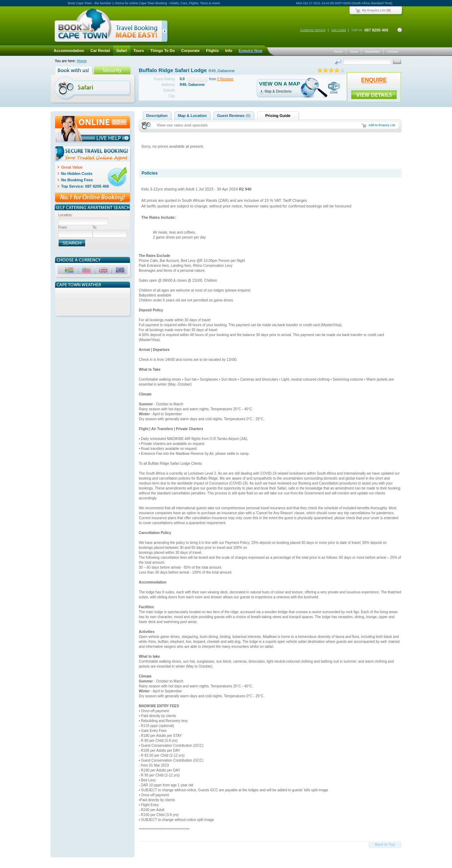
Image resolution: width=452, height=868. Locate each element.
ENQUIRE (374, 80)
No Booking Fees (77, 180)
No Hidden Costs (77, 174)
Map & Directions (278, 91)
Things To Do (163, 51)
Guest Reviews (234, 116)
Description (157, 116)
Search (339, 62)
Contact (392, 52)
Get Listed (338, 30)
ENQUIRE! (374, 95)
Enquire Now (251, 51)
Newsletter (372, 52)
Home (338, 52)
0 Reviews (225, 79)
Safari (122, 51)
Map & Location (192, 116)
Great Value (72, 167)
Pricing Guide (278, 116)
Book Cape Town (108, 26)
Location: (66, 215)
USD (87, 271)
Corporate (191, 51)
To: (95, 227)
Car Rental (100, 51)
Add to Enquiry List (382, 125)
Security (113, 70)
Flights (213, 51)
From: (63, 227)
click (166, 33)
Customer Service (313, 30)
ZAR (70, 271)
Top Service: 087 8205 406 (85, 186)
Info (229, 51)
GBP (104, 271)
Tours (139, 51)
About (354, 52)
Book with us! (74, 70)
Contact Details (400, 30)
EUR (121, 271)
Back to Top (385, 844)
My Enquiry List (374, 10)
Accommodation (69, 51)
